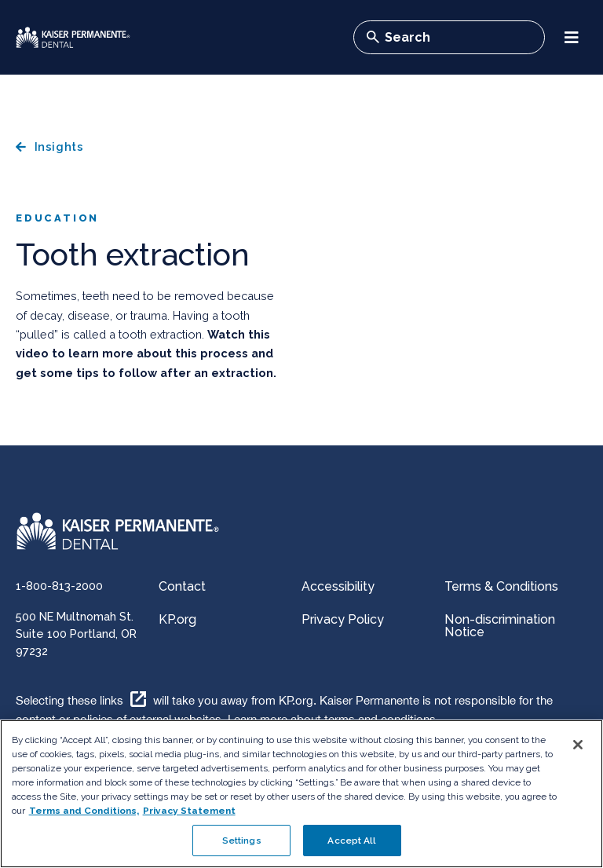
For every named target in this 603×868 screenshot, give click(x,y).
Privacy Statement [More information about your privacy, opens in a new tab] (189, 810)
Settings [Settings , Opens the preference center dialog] (242, 841)
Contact (182, 586)
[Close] (578, 745)
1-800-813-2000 (59, 586)
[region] (301, 794)
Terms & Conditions (501, 586)
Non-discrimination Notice (500, 626)
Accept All (352, 841)
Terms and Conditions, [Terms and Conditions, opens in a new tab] (84, 810)
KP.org (177, 619)
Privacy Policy (343, 619)
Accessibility (338, 586)
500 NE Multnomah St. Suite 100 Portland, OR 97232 (76, 634)
